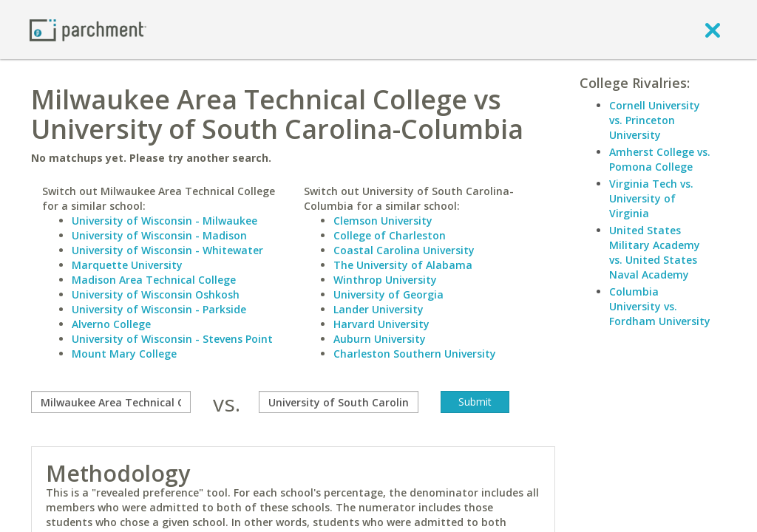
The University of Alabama (403, 265)
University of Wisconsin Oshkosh (156, 294)
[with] (339, 402)
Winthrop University (385, 280)
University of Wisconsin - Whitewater (167, 250)
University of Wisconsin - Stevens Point (172, 339)
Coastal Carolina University (404, 250)
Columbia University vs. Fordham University (660, 306)
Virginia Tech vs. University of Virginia (651, 198)
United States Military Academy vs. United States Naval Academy (655, 252)
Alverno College (111, 324)
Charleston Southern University (415, 354)
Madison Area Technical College (154, 280)
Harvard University (381, 324)
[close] (713, 30)
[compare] (111, 402)
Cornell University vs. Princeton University (655, 120)
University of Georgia (388, 294)
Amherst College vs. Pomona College (660, 159)
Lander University (378, 309)
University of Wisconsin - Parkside (159, 309)
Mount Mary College (124, 354)
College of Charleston (390, 235)
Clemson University (383, 221)
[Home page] (88, 29)
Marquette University (127, 265)
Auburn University (380, 339)
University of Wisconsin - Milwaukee (164, 221)
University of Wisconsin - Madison (159, 235)
